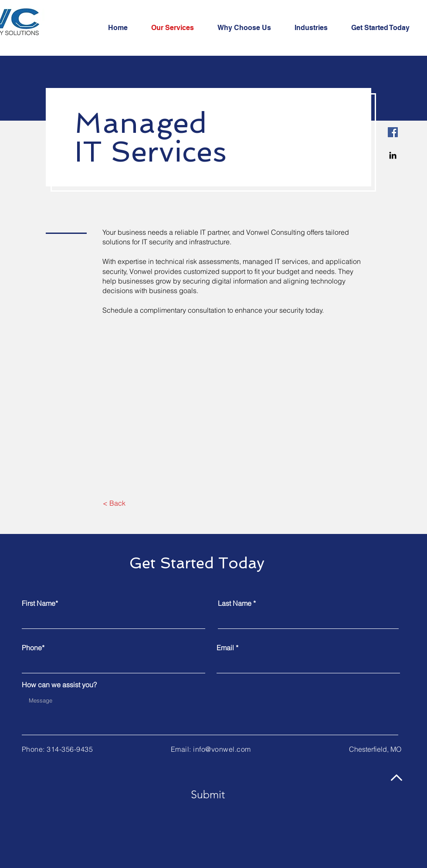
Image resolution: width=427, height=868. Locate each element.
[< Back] (114, 503)
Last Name (235, 603)
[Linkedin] (393, 155)
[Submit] (208, 794)
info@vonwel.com (222, 749)
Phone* (33, 648)
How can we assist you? (59, 685)
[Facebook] (393, 132)
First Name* (40, 603)
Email (225, 648)
